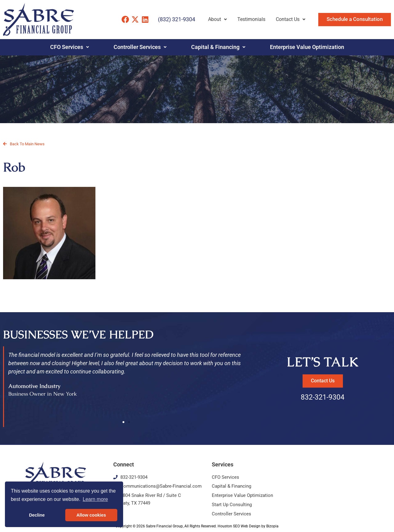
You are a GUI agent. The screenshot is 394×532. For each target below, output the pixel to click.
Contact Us (291, 19)
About (217, 19)
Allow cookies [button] (91, 515)
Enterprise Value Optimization (307, 47)
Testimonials (251, 19)
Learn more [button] (95, 499)
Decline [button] (37, 515)
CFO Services (70, 47)
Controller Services (140, 47)
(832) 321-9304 (177, 19)
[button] (123, 422)
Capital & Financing (218, 47)
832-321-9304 (323, 397)
